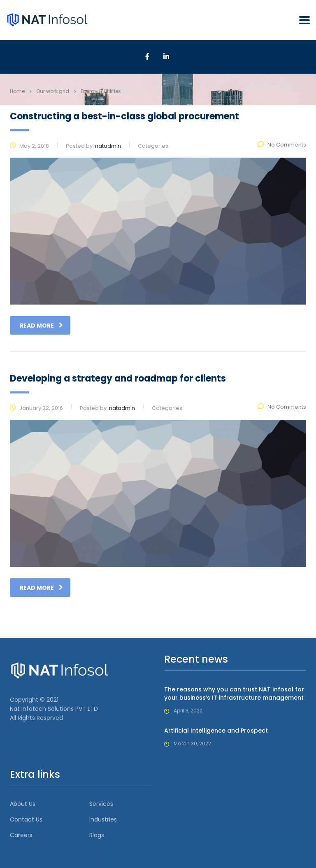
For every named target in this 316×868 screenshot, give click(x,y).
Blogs (97, 835)
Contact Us (26, 819)
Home (17, 91)
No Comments (282, 145)
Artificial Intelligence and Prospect (216, 731)
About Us (23, 804)
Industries (103, 819)
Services (101, 804)
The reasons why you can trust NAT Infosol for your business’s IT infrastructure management (234, 693)
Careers (21, 835)
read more (41, 326)
